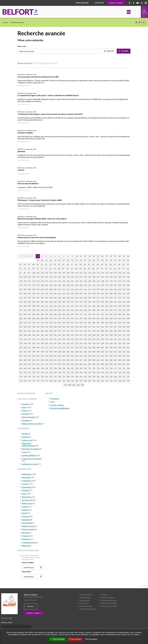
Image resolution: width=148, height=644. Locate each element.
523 (64, 339)
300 (111, 302)
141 (98, 277)
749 (29, 377)
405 (115, 318)
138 (85, 277)
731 (64, 372)
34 (85, 260)
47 (29, 264)
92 (111, 269)
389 (47, 318)
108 (68, 273)
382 (128, 314)
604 (77, 352)
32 (77, 260)
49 (38, 264)
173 (124, 281)
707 (72, 368)
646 (34, 360)
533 (107, 339)
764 (94, 377)
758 (68, 377)
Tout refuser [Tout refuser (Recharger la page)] (75, 639)
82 (68, 269)
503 (90, 335)
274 (111, 298)
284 (42, 302)
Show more (27, 546)
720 (128, 368)
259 (47, 298)
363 (47, 314)
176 (25, 285)
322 (94, 306)
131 (55, 277)
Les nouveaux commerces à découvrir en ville (38, 77)
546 (51, 343)
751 (38, 377)
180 (42, 285)
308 (34, 306)
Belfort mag (27, 503)
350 (102, 310)
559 (107, 343)
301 (115, 302)
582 (94, 348)
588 (120, 348)
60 (85, 264)
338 (51, 310)
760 (77, 377)
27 (55, 260)
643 (21, 360)
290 (68, 302)
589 (124, 348)
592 (25, 352)
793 (107, 381)
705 (64, 368)
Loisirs (25, 452)
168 (102, 281)
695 (21, 368)
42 (120, 260)
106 (60, 273)
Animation (26, 474)
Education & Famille (30, 449)
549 (64, 343)
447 (72, 327)
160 (68, 281)
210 (60, 289)
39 (107, 260)
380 (120, 314)
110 (77, 273)
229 (29, 294)
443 (55, 327)
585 (107, 348)
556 (94, 343)
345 (81, 310)
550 (68, 343)
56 (68, 264)
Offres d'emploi (28, 417)
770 (120, 377)
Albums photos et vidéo (32, 424)
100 (34, 273)
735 (81, 372)
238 (68, 294)
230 (34, 294)
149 (21, 281)
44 (128, 260)
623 (47, 356)
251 (124, 294)
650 (51, 360)
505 (98, 335)
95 (123, 269)
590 (128, 348)
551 (72, 343)
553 (81, 343)
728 (51, 372)
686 (94, 364)
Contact (31, 606)
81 (63, 269)
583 (98, 348)
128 (42, 277)
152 (34, 281)
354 (120, 310)
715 (107, 368)
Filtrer (125, 51)
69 (123, 264)
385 (29, 318)
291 (72, 302)
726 (42, 372)
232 (42, 294)
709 (81, 368)
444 (60, 327)
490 (34, 335)
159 (64, 281)
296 (94, 302)
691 (115, 364)
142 (102, 277)
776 (34, 381)
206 (42, 289)
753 (47, 377)
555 (90, 343)
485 (124, 331)
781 (55, 381)
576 (68, 348)
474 (77, 331)
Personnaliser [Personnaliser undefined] (91, 639)
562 (120, 343)
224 (120, 289)
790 (94, 381)
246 (102, 294)
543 (38, 343)
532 (102, 339)
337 (47, 310)
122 (128, 273)
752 (42, 377)
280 (25, 302)
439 (38, 327)
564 (128, 343)
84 (76, 269)
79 (55, 269)
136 (77, 277)
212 (68, 289)
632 (85, 356)
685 (90, 364)
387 (38, 318)
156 (51, 281)
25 (47, 260)
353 (115, 310)
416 (51, 323)
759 (72, 377)
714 (102, 368)
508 (111, 335)
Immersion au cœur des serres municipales (37, 237)
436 (25, 327)
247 (107, 294)
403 (107, 318)
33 (81, 260)
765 (98, 377)
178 (34, 285)
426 (94, 323)
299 (107, 302)
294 (85, 302)
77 (46, 269)
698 (34, 368)
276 (120, 298)
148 (128, 277)
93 (115, 269)
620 (34, 356)
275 (115, 298)
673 (38, 364)
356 (128, 310)
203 (29, 289)
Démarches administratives (29, 444)
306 (25, 306)
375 (98, 314)
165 (90, 281)
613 (115, 352)
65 (106, 264)
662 (102, 360)
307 (29, 306)
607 (90, 352)
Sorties (25, 434)
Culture (25, 507)
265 (72, 298)
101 (38, 273)
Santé (25, 513)
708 (77, 368)
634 (94, 356)
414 (42, 323)
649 (47, 360)
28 (59, 260)
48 (33, 264)
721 (21, 372)
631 (81, 356)
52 (50, 264)
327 (115, 306)
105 (55, 273)
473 (72, 331)
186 (68, 285)
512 (128, 335)
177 (29, 285)
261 (55, 298)
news (24, 407)
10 (77, 256)
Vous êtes (99, 3)
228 (25, 294)
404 (111, 318)
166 (94, 281)
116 (102, 273)
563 (124, 343)
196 (111, 285)
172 (120, 281)
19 (115, 256)
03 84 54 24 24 (32, 600)
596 (42, 352)
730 (60, 372)
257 (38, 298)
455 (107, 327)
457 (115, 327)
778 (42, 381)
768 (111, 377)
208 (51, 289)
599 (55, 352)
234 (51, 294)
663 (107, 360)
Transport (26, 536)
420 (68, 323)
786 (77, 381)
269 (90, 298)
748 (25, 377)
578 (77, 348)
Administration (28, 526)
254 (25, 298)
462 (25, 331)
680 (68, 364)
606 (85, 352)
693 (124, 364)
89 (98, 269)
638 (111, 356)
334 (34, 310)
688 (102, 364)
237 (64, 294)
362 (42, 314)
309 (38, 306)
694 (128, 364)
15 (98, 256)
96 (128, 269)
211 (64, 289)
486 (128, 331)
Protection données (109, 606)
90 (102, 269)
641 (124, 356)
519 (47, 339)
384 (25, 318)
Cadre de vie (27, 440)
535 (115, 339)
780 (51, 381)
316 (68, 306)
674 (42, 364)
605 (81, 352)
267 (81, 298)
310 (42, 306)
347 (90, 310)
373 (90, 314)
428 (102, 323)
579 (81, 348)
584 (102, 348)
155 (47, 281)
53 (55, 264)
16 (102, 256)
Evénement (27, 487)
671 (29, 364)
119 (115, 273)
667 (124, 360)
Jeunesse (26, 516)
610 (102, 352)
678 (60, 364)
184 (60, 285)
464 (34, 331)
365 (55, 314)
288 (60, 302)
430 (111, 323)
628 (68, 356)
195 (107, 285)
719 (124, 368)
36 (94, 260)
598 (51, 352)
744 (120, 372)
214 (77, 289)
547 (55, 343)
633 (90, 356)
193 (98, 285)
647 (38, 360)
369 (72, 314)
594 (34, 352)
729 (55, 372)
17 (107, 256)
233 (47, 294)
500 (77, 335)
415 (47, 323)
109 (72, 273)
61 (89, 264)
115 (98, 273)
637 (107, 356)
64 (102, 264)
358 (25, 314)
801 (66, 385)
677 (55, 364)
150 (25, 281)
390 (51, 318)
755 (55, 377)
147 (124, 277)
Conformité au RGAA (109, 601)
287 (55, 302)
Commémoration (29, 542)
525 (72, 339)
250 (120, 294)
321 (90, 306)
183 (55, 285)
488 (25, 335)
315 (64, 306)
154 (42, 281)
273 (107, 298)
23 (38, 260)
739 (98, 372)
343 (72, 310)
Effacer (110, 51)
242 (85, 294)
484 (120, 331)
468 (51, 331)
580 (85, 348)
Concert (26, 484)
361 (38, 314)
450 (85, 327)
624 (51, 356)
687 (98, 364)
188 (77, 285)
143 (107, 277)
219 (98, 289)
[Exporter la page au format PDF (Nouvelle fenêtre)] (140, 23)
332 (25, 310)
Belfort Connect (116, 3)
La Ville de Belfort (29, 455)
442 (51, 327)
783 (64, 381)
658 (85, 360)
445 (64, 327)
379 (115, 314)
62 (93, 264)
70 (128, 264)
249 (115, 294)
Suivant (121, 385)
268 (85, 298)
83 (72, 269)
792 (102, 381)
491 (38, 335)
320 (85, 306)
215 (81, 289)
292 (77, 302)
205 (38, 289)
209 (55, 289)
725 (38, 372)
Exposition (27, 497)
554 (85, 343)
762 (85, 377)
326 (111, 306)
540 (25, 343)
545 (47, 343)
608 (94, 352)
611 (107, 352)
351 (107, 310)
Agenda (25, 404)
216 (85, 289)
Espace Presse (85, 598)
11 (81, 256)
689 (107, 364)
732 (68, 372)
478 (94, 331)
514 (25, 339)
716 (111, 368)
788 (85, 381)
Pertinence (55, 399)
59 (81, 264)
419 (64, 323)
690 (111, 364)
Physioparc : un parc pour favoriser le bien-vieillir (40, 200)
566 (25, 348)
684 (85, 364)
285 (47, 302)
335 (38, 310)
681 (72, 364)
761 (81, 377)
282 (34, 302)
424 (85, 323)
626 (60, 356)
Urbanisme (27, 539)
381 (124, 314)
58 (76, 264)
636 (102, 356)
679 (64, 364)
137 (81, 277)
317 (72, 306)
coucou (21, 170)
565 (21, 348)
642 (128, 356)
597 (47, 352)
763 (90, 377)
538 (128, 339)
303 (124, 302)
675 (47, 364)
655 (72, 360)
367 (64, 314)
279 (21, 302)
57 (72, 264)
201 (21, 289)
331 (21, 310)
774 (25, 381)
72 (25, 269)
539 (21, 343)
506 (102, 335)
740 (102, 372)
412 (34, 323)
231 (38, 294)
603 (72, 352)
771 (124, 377)
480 (102, 331)
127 (38, 277)
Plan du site (84, 603)
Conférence (27, 481)
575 (64, 348)
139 (90, 277)
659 (90, 360)
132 (60, 277)
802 (70, 385)
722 (25, 372)
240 (77, 294)
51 (46, 264)
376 (102, 314)
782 (60, 381)
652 (60, 360)
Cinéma (25, 490)
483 (115, 331)
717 (115, 368)
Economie (26, 520)
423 (81, 323)
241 (81, 294)
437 (29, 327)
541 (29, 343)
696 (25, 368)
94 (119, 269)
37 (98, 260)
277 (124, 298)
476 (85, 331)
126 (34, 277)
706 (68, 368)
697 (29, 368)
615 (124, 352)
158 (60, 281)
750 (34, 377)
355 (124, 310)
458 (120, 327)
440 (42, 327)
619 (29, 356)
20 (120, 256)
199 (124, 285)
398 (85, 318)
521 (55, 339)
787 (81, 381)
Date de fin (26, 572)
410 (25, 323)
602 (68, 352)
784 (68, 381)
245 (98, 294)
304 (128, 302)
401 (98, 318)
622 (42, 356)
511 (124, 335)
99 (29, 273)
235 (55, 294)
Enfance (25, 510)
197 (115, 285)
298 (102, 302)
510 (120, 335)
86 (85, 269)
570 (42, 348)
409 (21, 323)
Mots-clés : (22, 46)
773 (21, 381)
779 (47, 381)
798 (128, 381)
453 (98, 327)
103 (47, 273)
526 (77, 339)
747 (21, 377)
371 (81, 314)
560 (111, 343)
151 (29, 281)
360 (34, 314)
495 (55, 335)
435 (21, 327)
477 (90, 331)
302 (120, 302)
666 (120, 360)
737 (90, 372)
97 (20, 273)
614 (120, 352)
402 (102, 318)
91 (106, 269)
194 (102, 285)
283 (38, 302)
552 (77, 343)
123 (21, 277)
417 (55, 323)
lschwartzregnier (25, 133)
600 (60, 352)
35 (89, 260)
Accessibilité (85, 601)
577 (72, 348)
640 (120, 356)
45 (20, 264)
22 (128, 256)
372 (85, 314)
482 (111, 331)
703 (55, 368)
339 (55, 310)
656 (77, 360)
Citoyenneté (27, 523)
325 (107, 306)
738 (94, 372)
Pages (25, 411)
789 (90, 381)
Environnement (28, 529)
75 (38, 269)
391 (55, 318)
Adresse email (7, 622)
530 (94, 339)
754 (51, 377)
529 (90, 339)
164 (85, 281)
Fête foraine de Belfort (28, 183)
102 (42, 273)
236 (60, 294)
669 (21, 364)
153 (38, 281)
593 (29, 352)
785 (72, 381)
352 (111, 310)
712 (94, 368)
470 (60, 331)
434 (128, 323)
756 (60, 377)
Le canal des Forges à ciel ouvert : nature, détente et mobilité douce (48, 95)
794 (111, 381)
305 (21, 306)
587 (115, 348)
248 (111, 294)
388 (42, 318)
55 (63, 264)
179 (38, 285)
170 (111, 281)
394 (68, 318)
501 (81, 335)
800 (62, 385)
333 (29, 310)
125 (29, 277)
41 (115, 260)
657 (81, 360)
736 (85, 372)
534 (111, 339)
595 (38, 352)
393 (64, 318)
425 (90, 323)
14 (94, 256)
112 (85, 273)
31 (72, 260)
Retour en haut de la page (144, 586)
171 (115, 281)
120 (120, 273)
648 (42, 360)
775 (29, 381)
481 (107, 331)
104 (51, 273)
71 (20, 269)
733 (72, 372)
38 (102, 260)
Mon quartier (82, 3)
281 (29, 302)
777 (38, 381)
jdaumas (21, 151)
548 (60, 343)
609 (98, 352)
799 (57, 385)
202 (25, 289)
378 (111, 314)
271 (98, 298)
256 (34, 298)
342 (68, 310)
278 (128, 298)
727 (47, 372)
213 (72, 289)
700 (42, 368)
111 (81, 273)
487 (21, 335)
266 (77, 298)
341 (64, 310)
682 (77, 364)
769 (115, 377)
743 (115, 372)
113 (90, 273)
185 (64, 285)
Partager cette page (143, 22)
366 (60, 314)
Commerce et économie (32, 459)
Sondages (26, 420)
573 (55, 348)
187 (72, 285)
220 (102, 289)
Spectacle (26, 477)
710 (85, 368)
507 (107, 335)
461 (21, 331)
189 (81, 285)
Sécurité (26, 533)
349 (98, 310)
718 (120, 368)
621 (38, 356)
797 (124, 381)
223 (115, 289)
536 (120, 339)
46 (25, 264)
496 (60, 335)
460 (128, 327)
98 (25, 273)
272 (102, 298)
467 (47, 331)
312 (51, 306)
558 (102, 343)
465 (38, 331)
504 (94, 335)
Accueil (5, 22)
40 (111, 260)
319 (81, 306)
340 (60, 310)
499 (72, 335)
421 (72, 323)
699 (38, 368)
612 (111, 352)
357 (21, 314)
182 (51, 285)
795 (115, 381)
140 (94, 277)
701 (47, 368)
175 (21, 285)
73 (29, 269)
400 (94, 318)
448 (77, 327)
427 (98, 323)
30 (68, 260)
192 (94, 285)
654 (68, 360)
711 (90, 368)
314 (60, 306)
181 (47, 285)
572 (51, 348)
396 (77, 318)
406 (120, 318)
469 (55, 331)
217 (90, 289)
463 (29, 331)
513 (21, 339)
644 (25, 360)
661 (98, 360)
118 (111, 273)
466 (42, 331)
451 (90, 327)
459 (124, 327)
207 (47, 289)
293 (81, 302)
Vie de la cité (27, 500)
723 (29, 372)
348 (94, 310)
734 (77, 372)
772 (128, 377)
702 (51, 368)
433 (124, 323)
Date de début (28, 563)
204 (34, 289)
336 (42, 310)
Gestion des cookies (88, 609)
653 (64, 360)
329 (124, 306)
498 (68, 335)
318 (77, 306)
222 (111, 289)
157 (55, 281)
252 (128, 294)
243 (90, 294)
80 (59, 269)
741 (107, 372)
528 (85, 339)
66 (111, 264)
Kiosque (26, 414)
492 (42, 335)
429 (107, 323)
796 (120, 381)
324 (102, 306)
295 (90, 302)
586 (111, 348)
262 (60, 298)
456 (111, 327)
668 (128, 360)
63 (98, 264)
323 (98, 306)
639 (115, 356)
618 (25, 356)
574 (60, 348)
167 (98, 281)
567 (29, 348)
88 (93, 269)
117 (107, 273)
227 (21, 294)
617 (21, 356)
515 (29, 339)
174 (128, 281)
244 (94, 294)
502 (85, 335)
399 (90, 318)
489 (29, 335)
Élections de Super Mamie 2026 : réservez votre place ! (42, 219)
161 (72, 281)
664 (111, 360)
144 (111, 277)
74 (33, 269)
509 (115, 335)
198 (120, 285)
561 (115, 343)
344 (77, 310)
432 (120, 323)
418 (60, 323)
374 (94, 314)
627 (64, 356)
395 (72, 318)
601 (64, 352)
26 (51, 260)
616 (128, 352)
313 (55, 306)
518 (42, 339)
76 (42, 269)
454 (102, 327)
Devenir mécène (86, 606)
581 (90, 348)
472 (68, 331)
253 (21, 298)
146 (120, 277)
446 (68, 327)
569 (38, 348)
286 (51, 302)
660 (94, 360)
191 (90, 285)
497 (64, 335)
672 (34, 364)
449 (81, 327)
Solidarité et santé (30, 464)
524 (68, 339)
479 (98, 331)
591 (21, 352)
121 (124, 273)
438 (34, 327)
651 (55, 360)
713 (98, 368)
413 (38, 323)
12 (85, 256)
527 (81, 339)
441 (47, 327)
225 (124, 289)
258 (42, 298)
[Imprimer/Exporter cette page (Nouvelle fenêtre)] (136, 23)
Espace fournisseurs (109, 603)
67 (115, 264)
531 (98, 339)
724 (34, 372)
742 (111, 372)
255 (29, 298)
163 (81, 281)
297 (98, 302)
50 (42, 264)
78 (50, 269)
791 (98, 381)
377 (107, 314)
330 (128, 306)
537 (124, 339)
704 (60, 368)
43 (124, 260)
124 (25, 277)
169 (107, 281)
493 (47, 335)
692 (120, 364)
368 (68, 314)
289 (64, 302)
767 (107, 377)
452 (94, 327)
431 (115, 323)
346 (85, 310)
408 (128, 318)
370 (77, 314)
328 (120, 306)
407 (124, 318)
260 (51, 298)
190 (85, 285)
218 (94, 289)
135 (72, 277)
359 (29, 314)
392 (60, 318)
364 (51, 314)
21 (124, 256)
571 (47, 348)
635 (98, 356)
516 (34, 339)
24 (42, 260)
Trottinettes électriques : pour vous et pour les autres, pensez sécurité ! (50, 114)
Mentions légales (108, 598)
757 (64, 377)
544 (42, 343)
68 (119, 264)
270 (94, 298)
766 (102, 377)
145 (115, 277)
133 (64, 277)
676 (51, 364)
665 (115, 360)
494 (51, 335)
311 (47, 306)
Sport (24, 494)
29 (64, 260)
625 (55, 356)
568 (34, 348)
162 (77, 281)
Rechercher (145, 12)
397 (81, 318)
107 (64, 273)
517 (38, 339)
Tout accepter (57, 639)
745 (124, 372)
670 (25, 364)
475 (81, 331)
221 (107, 289)
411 (29, 323)
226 (128, 289)
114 (94, 273)
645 (29, 360)
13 (89, 256)
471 (64, 331)
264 (68, 298)
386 (34, 318)
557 (98, 343)
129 (47, 277)
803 (75, 385)
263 (64, 298)
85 (81, 269)
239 (72, 294)
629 (72, 356)
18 (111, 256)
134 (68, 277)
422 (77, 323)
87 (89, 269)
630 (77, 356)
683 (81, 364)
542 (34, 343)
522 (60, 339)
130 (51, 277)
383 (21, 318)
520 (51, 339)
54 (59, 264)
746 (128, 372)
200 (128, 285)
